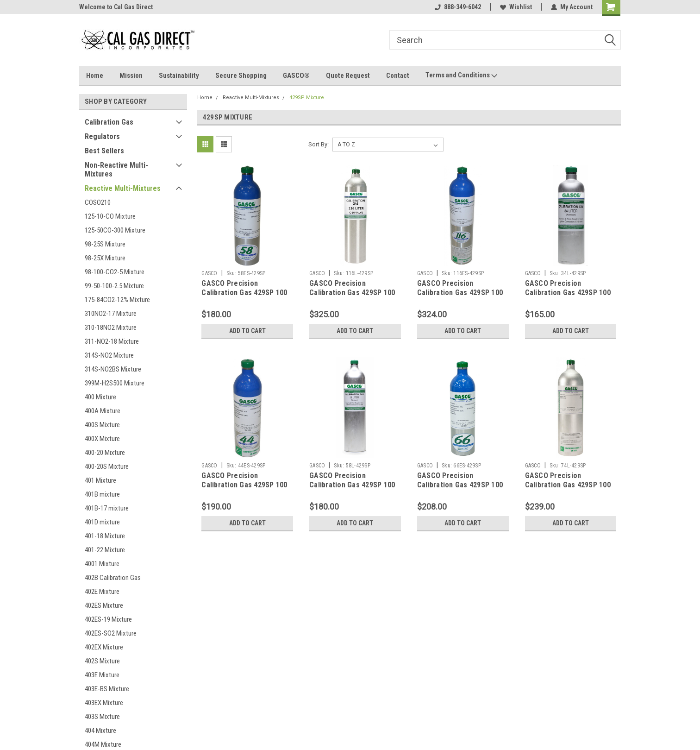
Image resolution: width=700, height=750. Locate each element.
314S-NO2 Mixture (109, 355)
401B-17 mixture (107, 508)
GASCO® (296, 76)
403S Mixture (102, 717)
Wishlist (516, 7)
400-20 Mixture (105, 453)
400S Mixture (102, 425)
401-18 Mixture (105, 536)
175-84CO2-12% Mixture (117, 300)
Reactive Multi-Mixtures (123, 188)
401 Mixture (100, 480)
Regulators (102, 136)
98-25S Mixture (105, 244)
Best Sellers (104, 151)
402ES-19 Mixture (108, 619)
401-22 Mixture (105, 550)
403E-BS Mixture (107, 689)
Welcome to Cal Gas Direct (116, 7)
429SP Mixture (307, 98)
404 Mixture (100, 731)
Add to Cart (247, 331)
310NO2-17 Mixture (111, 314)
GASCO (209, 273)
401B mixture (102, 494)
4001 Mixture (102, 564)
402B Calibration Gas (113, 578)
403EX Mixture (104, 703)
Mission (131, 76)
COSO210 (98, 202)
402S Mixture (102, 661)
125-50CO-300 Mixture (115, 230)
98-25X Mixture (105, 258)
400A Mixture (103, 411)
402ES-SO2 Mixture (111, 633)
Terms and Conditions (461, 76)
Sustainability (179, 76)
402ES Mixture (104, 605)
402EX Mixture (104, 647)
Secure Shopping (241, 76)
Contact (398, 76)
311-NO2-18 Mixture (112, 341)
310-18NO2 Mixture (111, 328)
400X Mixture (102, 439)
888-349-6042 (458, 7)
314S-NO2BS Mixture (113, 369)
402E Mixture (102, 592)
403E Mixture (102, 675)
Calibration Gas (109, 122)
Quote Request (348, 76)
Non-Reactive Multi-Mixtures (116, 170)
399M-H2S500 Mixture (115, 383)
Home (95, 76)
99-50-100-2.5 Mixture (114, 286)
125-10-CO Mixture (110, 216)
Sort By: (319, 144)
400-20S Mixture (107, 466)
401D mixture (102, 522)
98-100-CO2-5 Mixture (115, 272)
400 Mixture (100, 397)
